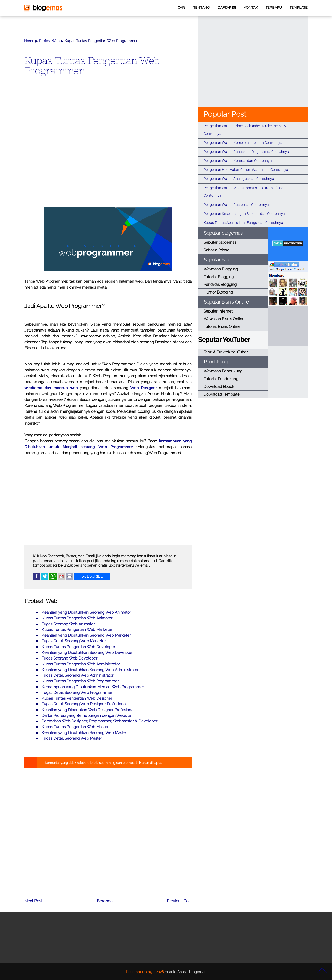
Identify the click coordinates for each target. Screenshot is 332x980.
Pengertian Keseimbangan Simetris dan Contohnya (244, 214)
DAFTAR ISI (227, 8)
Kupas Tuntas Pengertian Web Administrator (81, 664)
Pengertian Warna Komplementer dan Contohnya (243, 143)
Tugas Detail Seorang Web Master (72, 738)
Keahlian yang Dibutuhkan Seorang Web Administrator (90, 670)
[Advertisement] (108, 150)
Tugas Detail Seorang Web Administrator (78, 675)
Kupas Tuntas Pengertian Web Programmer (92, 65)
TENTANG (202, 8)
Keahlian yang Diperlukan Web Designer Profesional (88, 710)
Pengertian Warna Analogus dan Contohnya (239, 179)
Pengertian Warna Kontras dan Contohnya (238, 161)
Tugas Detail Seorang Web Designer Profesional (84, 704)
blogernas (198, 972)
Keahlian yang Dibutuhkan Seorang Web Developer (88, 653)
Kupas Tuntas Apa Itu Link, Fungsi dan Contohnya (243, 223)
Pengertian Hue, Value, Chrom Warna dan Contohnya (246, 170)
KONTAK (251, 8)
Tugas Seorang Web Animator (68, 624)
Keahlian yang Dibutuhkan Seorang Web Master (84, 733)
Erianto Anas (175, 972)
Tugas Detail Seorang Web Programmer (77, 693)
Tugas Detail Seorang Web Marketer (74, 641)
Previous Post (179, 901)
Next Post (33, 901)
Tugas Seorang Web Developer (69, 658)
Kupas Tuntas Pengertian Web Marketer (77, 630)
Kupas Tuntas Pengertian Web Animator (77, 618)
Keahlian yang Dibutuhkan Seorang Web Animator (86, 612)
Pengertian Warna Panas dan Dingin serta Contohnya (246, 152)
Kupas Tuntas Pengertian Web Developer (78, 647)
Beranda (105, 901)
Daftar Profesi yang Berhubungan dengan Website (86, 716)
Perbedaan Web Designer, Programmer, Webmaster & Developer (99, 721)
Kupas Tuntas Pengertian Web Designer (77, 698)
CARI (182, 8)
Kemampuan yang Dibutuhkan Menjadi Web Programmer (93, 687)
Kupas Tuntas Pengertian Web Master (75, 727)
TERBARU (274, 8)
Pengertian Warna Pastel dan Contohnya (236, 205)
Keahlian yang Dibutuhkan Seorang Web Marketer (86, 635)
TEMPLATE (299, 8)
